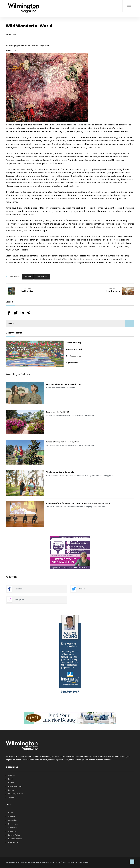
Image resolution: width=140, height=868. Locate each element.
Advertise (12, 828)
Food (10, 779)
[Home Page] (23, 5)
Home (11, 813)
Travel (11, 798)
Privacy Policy (14, 835)
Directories (13, 824)
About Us (12, 831)
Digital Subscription (75, 349)
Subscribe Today (73, 343)
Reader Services (15, 839)
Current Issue (14, 333)
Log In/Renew (72, 363)
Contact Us (13, 843)
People (11, 790)
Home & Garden (15, 786)
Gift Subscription (73, 356)
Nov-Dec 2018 (42, 277)
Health (11, 783)
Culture (28, 277)
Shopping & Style (16, 794)
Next (136, 553)
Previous (4, 553)
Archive (11, 816)
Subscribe (13, 820)
